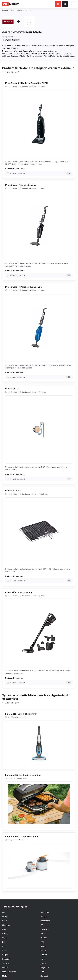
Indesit (5, 967)
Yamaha (6, 963)
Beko (4, 942)
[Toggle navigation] (72, 4)
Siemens (6, 925)
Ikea (4, 929)
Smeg (43, 946)
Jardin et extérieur (28, 87)
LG (3, 912)
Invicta (44, 963)
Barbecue (43, 494)
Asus (4, 950)
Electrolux (45, 929)
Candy (5, 933)
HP (3, 946)
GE (42, 925)
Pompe (42, 392)
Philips (5, 916)
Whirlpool (45, 938)
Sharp (43, 950)
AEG (42, 933)
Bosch (43, 916)
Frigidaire (45, 967)
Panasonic (45, 921)
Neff (42, 972)
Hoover (44, 955)
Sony (4, 921)
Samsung (45, 912)
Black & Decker (9, 972)
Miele (14, 87)
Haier (43, 959)
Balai (41, 87)
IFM (42, 942)
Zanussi (44, 976)
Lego (4, 938)
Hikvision (6, 959)
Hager (5, 955)
